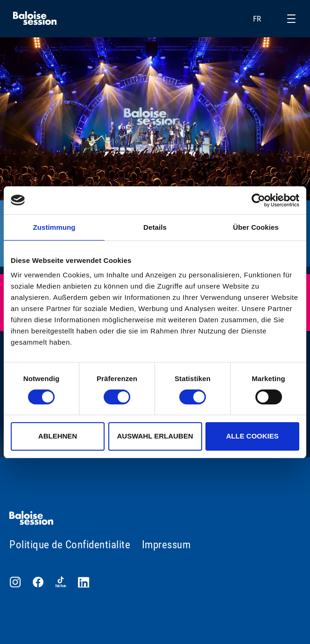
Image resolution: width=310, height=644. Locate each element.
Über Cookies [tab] (256, 227)
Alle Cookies (252, 436)
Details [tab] (155, 227)
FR (263, 19)
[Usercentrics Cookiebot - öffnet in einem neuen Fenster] (258, 200)
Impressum (166, 545)
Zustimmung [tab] (54, 227)
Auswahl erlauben (155, 436)
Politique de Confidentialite (70, 545)
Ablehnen (58, 436)
